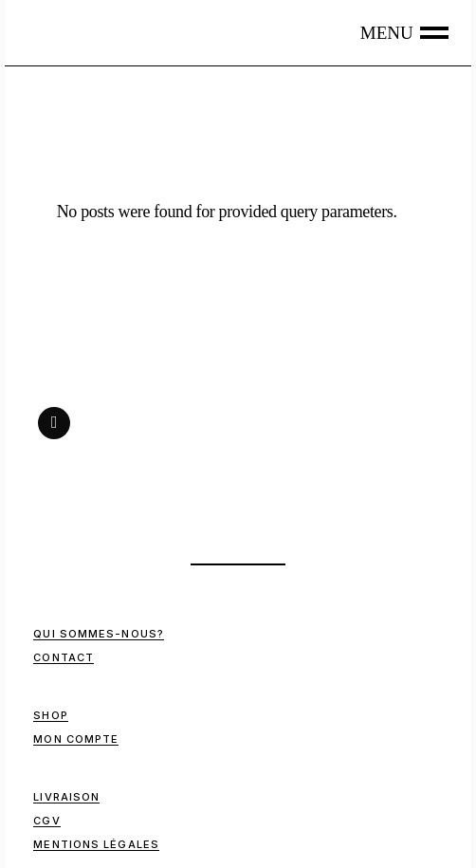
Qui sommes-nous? (99, 634)
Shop (50, 715)
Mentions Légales (96, 844)
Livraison (66, 797)
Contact (64, 657)
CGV (46, 821)
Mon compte (76, 739)
